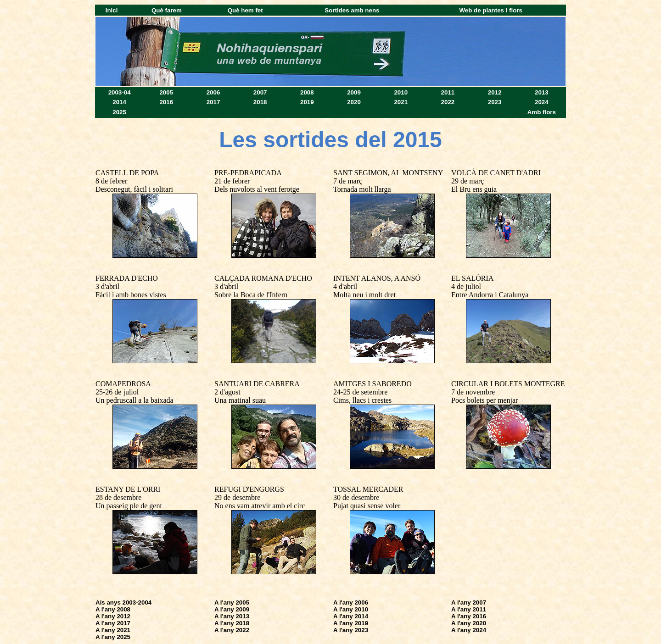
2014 (119, 102)
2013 (542, 92)
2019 (307, 102)
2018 (260, 102)
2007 (260, 92)
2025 (119, 112)
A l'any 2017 (113, 623)
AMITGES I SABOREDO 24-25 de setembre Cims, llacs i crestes (373, 392)
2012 (495, 92)
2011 (448, 92)
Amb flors (542, 112)
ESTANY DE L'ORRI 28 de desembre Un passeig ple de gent (129, 497)
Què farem (167, 10)
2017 (213, 102)
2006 (213, 92)
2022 (448, 102)
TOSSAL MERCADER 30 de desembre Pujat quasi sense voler (368, 497)
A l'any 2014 (351, 616)
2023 (495, 102)
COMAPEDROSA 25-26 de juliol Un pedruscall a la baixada (134, 392)
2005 (166, 92)
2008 (307, 92)
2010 (401, 92)
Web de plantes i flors (491, 10)
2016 (166, 102)
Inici (112, 10)
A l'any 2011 (469, 609)
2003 (115, 92)
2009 (354, 92)
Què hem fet (245, 10)
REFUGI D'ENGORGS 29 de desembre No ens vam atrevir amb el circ (260, 497)
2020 (354, 102)
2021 (401, 102)
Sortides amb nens (352, 10)
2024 (542, 102)
